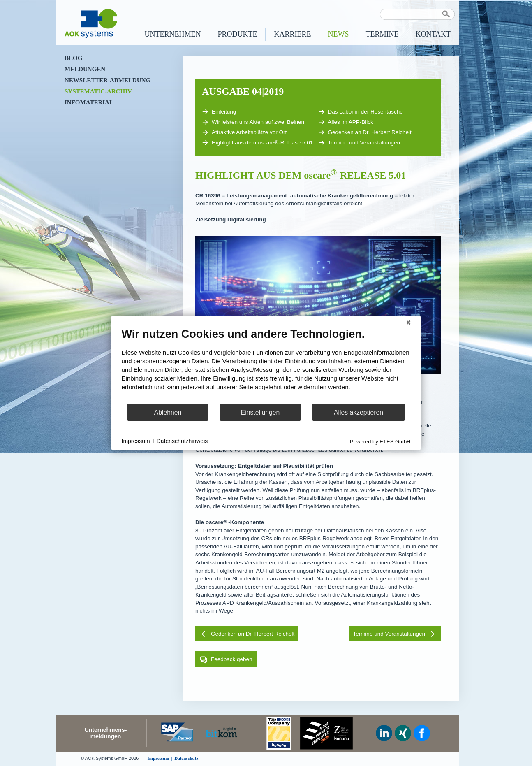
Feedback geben (226, 659)
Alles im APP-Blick (346, 122)
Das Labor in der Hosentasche (361, 112)
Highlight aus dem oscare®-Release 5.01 (257, 143)
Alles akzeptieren (359, 412)
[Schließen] (409, 323)
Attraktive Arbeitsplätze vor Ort (244, 132)
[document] (266, 365)
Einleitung (219, 112)
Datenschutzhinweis (182, 441)
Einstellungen (260, 412)
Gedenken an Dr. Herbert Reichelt (365, 132)
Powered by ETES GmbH (380, 442)
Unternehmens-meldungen (106, 733)
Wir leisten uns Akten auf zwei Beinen (253, 122)
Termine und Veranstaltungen (359, 143)
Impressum (136, 441)
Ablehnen (168, 412)
